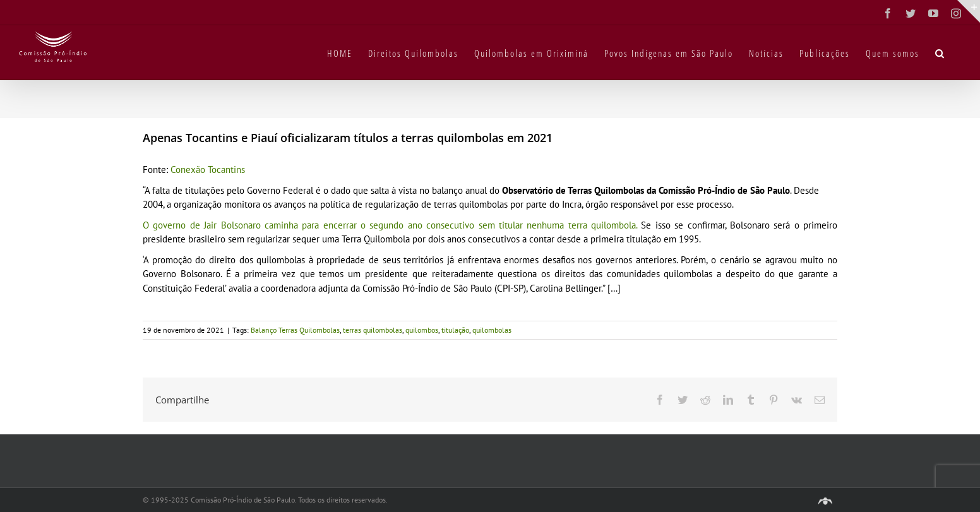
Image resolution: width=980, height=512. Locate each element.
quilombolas (492, 330)
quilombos (422, 330)
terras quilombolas (373, 330)
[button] (940, 52)
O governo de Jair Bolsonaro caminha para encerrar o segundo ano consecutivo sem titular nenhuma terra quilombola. (392, 225)
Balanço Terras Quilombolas (295, 330)
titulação (455, 330)
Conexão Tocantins (208, 170)
